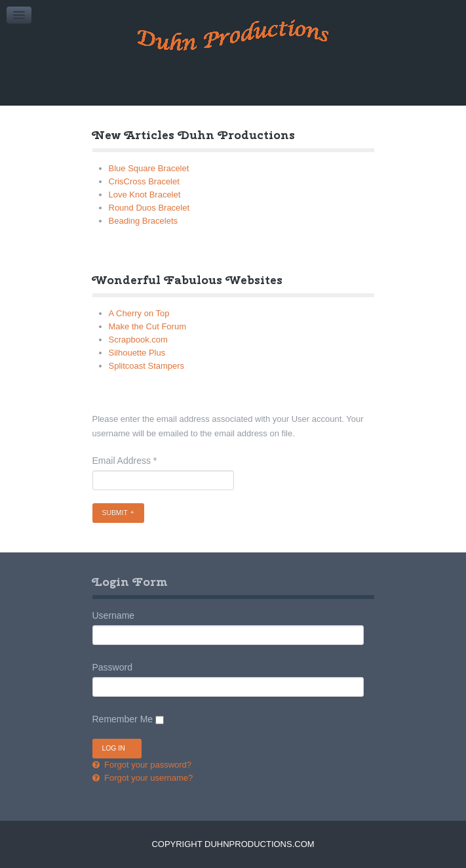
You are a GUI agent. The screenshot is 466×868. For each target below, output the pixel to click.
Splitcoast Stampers (147, 366)
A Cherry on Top (139, 313)
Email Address (125, 461)
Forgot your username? (148, 778)
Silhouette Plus (137, 353)
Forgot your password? (147, 765)
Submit (115, 513)
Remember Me (123, 719)
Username (114, 615)
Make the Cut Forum (148, 326)
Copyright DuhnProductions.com (233, 844)
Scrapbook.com (138, 340)
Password (112, 667)
